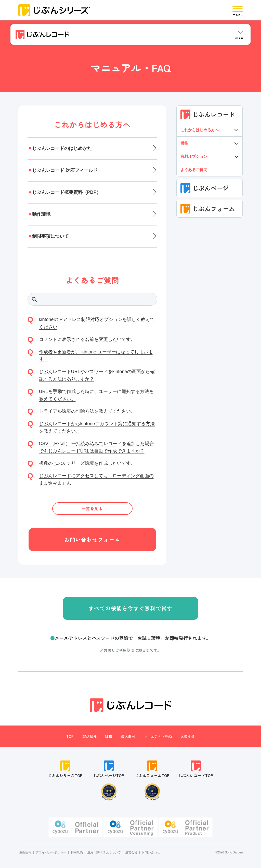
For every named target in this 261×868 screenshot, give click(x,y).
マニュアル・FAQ (158, 736)
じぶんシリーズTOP (65, 769)
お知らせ (188, 736)
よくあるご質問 (194, 170)
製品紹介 (89, 736)
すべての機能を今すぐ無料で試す (130, 608)
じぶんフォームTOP (152, 769)
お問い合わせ (151, 852)
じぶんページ (205, 188)
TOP (70, 736)
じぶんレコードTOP (196, 769)
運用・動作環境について (104, 852)
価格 (109, 736)
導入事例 (128, 736)
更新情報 (25, 852)
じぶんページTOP (109, 769)
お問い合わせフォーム (92, 539)
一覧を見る (92, 509)
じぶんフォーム (208, 209)
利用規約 (77, 852)
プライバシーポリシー (51, 852)
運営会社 (131, 852)
